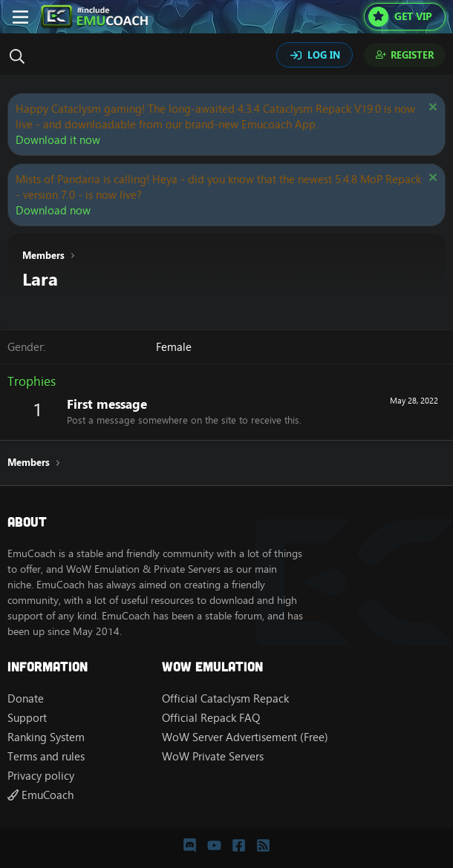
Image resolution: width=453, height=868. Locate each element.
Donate (26, 698)
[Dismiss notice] (431, 109)
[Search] (21, 56)
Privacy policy (41, 776)
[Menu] (20, 17)
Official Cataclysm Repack (225, 698)
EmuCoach (40, 795)
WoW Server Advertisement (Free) (245, 737)
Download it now (58, 140)
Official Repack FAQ (211, 718)
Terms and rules (46, 756)
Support (27, 718)
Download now (53, 210)
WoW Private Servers (213, 756)
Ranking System (46, 737)
